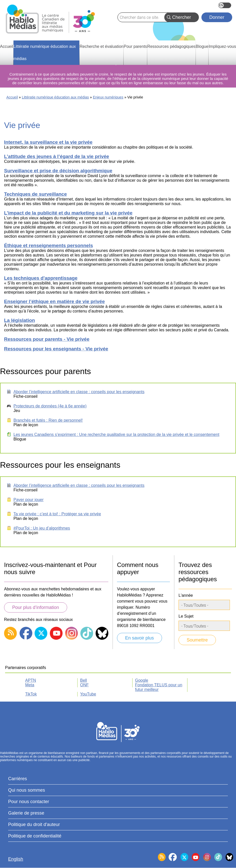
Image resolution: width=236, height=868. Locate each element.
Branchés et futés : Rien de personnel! (48, 420)
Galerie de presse (26, 813)
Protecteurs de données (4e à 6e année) (50, 406)
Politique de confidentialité (35, 836)
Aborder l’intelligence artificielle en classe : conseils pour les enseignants (79, 392)
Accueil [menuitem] (7, 46)
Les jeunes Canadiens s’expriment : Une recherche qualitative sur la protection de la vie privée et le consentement (116, 435)
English (225, 5)
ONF (84, 685)
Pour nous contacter (29, 802)
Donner (217, 17)
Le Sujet (186, 616)
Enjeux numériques (108, 97)
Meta (30, 685)
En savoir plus (139, 638)
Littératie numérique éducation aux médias (55, 97)
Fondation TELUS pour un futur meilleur (159, 687)
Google (142, 680)
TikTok (31, 694)
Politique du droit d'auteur (34, 824)
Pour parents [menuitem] (135, 46)
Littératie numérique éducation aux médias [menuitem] (45, 53)
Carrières (18, 779)
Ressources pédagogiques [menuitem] (171, 46)
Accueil (12, 97)
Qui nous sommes (27, 790)
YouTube (88, 694)
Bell (84, 680)
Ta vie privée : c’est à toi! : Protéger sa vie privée (57, 514)
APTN (31, 680)
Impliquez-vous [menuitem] (222, 46)
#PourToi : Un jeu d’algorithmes (42, 528)
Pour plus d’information (36, 607)
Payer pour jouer (28, 500)
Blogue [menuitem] (202, 46)
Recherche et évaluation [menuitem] (102, 46)
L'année (186, 595)
